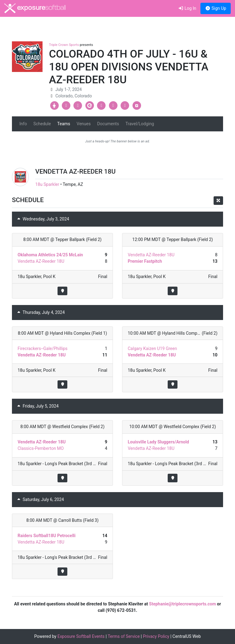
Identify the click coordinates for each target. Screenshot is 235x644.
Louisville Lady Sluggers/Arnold (159, 442)
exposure (35, 8)
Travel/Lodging (140, 124)
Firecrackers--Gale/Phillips (43, 348)
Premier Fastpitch (145, 261)
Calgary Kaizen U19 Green (153, 348)
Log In (187, 8)
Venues (84, 124)
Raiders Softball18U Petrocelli (47, 536)
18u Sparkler (47, 184)
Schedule (42, 124)
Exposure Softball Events (81, 636)
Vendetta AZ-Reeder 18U (41, 261)
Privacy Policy (156, 636)
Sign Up (216, 8)
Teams (64, 124)
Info (23, 124)
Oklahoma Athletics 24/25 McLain (50, 255)
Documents (108, 124)
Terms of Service (124, 636)
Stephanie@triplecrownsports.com (183, 604)
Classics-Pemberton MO (41, 448)
